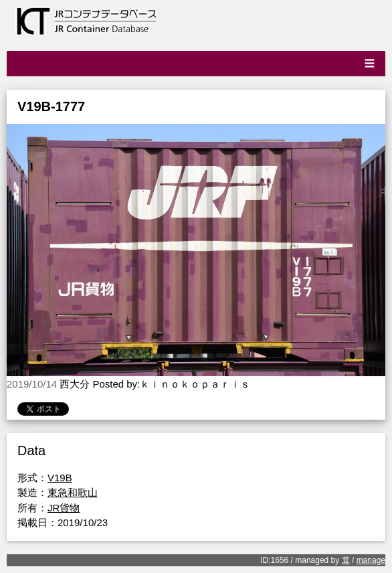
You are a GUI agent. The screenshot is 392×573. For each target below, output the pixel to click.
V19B (60, 478)
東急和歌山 (73, 492)
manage (371, 560)
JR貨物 (64, 508)
